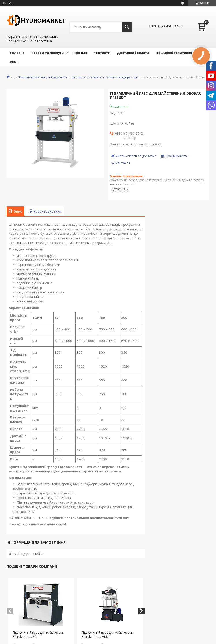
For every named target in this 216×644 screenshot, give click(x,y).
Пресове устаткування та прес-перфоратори (104, 77)
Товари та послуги (47, 53)
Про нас (80, 53)
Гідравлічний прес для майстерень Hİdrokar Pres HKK (107, 635)
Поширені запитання (174, 53)
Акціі (14, 61)
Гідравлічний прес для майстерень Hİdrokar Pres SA (38, 635)
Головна (17, 53)
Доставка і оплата (133, 53)
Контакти (102, 53)
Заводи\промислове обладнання (43, 77)
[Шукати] (127, 27)
